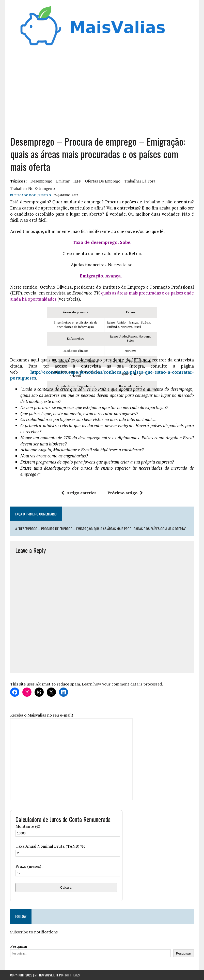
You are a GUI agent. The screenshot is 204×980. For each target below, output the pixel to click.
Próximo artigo (125, 493)
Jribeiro (44, 195)
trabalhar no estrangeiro (33, 188)
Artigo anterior (79, 493)
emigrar (63, 181)
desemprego (41, 181)
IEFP (77, 181)
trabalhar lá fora (140, 181)
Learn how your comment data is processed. (122, 684)
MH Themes (73, 975)
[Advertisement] (102, 89)
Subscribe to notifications (34, 932)
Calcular (66, 887)
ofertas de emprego (103, 181)
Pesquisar (19, 946)
